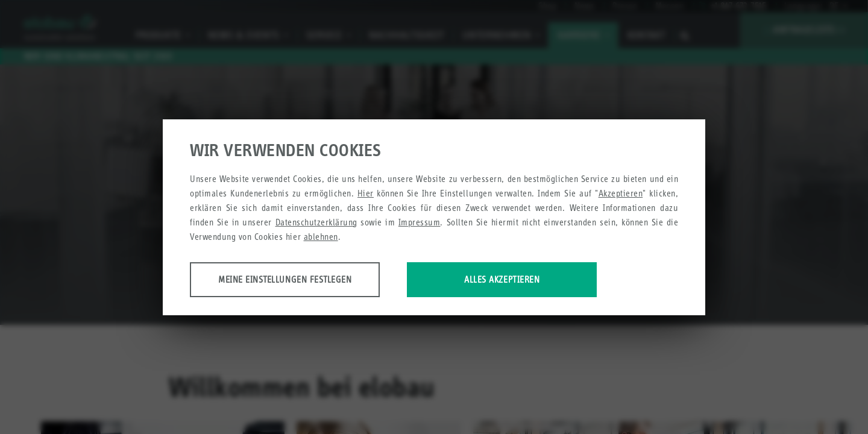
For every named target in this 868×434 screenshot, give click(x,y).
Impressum (420, 222)
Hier (366, 193)
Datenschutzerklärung (316, 222)
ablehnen (321, 237)
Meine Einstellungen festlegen (285, 279)
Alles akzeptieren (502, 279)
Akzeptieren (621, 193)
